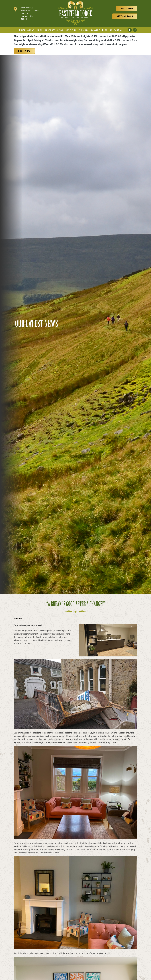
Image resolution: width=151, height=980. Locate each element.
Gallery (95, 30)
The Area (84, 30)
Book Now (127, 8)
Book (40, 30)
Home (22, 30)
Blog (105, 30)
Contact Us (116, 30)
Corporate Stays (54, 30)
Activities (71, 30)
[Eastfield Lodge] (76, 13)
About (31, 30)
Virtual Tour (125, 16)
